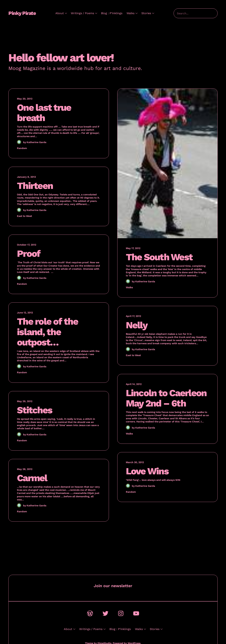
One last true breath (44, 113)
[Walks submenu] (136, 13)
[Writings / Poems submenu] (95, 13)
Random (22, 148)
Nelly (137, 325)
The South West (159, 257)
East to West (24, 216)
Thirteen (35, 186)
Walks (129, 287)
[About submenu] (65, 13)
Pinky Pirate (22, 13)
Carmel (32, 478)
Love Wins (147, 471)
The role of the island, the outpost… (47, 332)
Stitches (35, 410)
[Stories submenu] (152, 13)
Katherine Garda (36, 142)
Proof (29, 254)
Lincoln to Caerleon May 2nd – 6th (166, 398)
